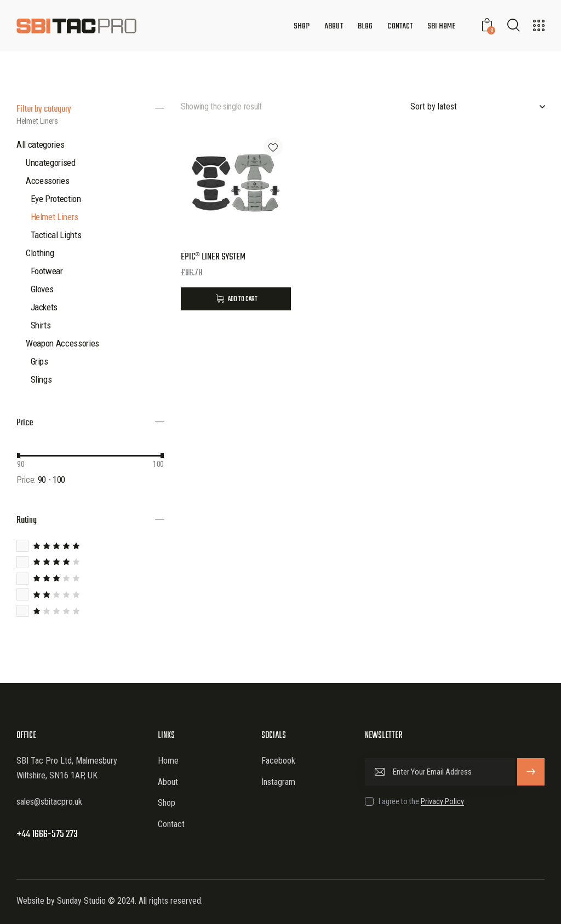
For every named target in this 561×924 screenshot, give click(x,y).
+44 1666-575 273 (47, 834)
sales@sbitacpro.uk (49, 802)
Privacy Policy (442, 802)
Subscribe (531, 772)
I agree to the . (422, 801)
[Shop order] (477, 107)
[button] (273, 147)
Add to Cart (243, 299)
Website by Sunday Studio (61, 901)
